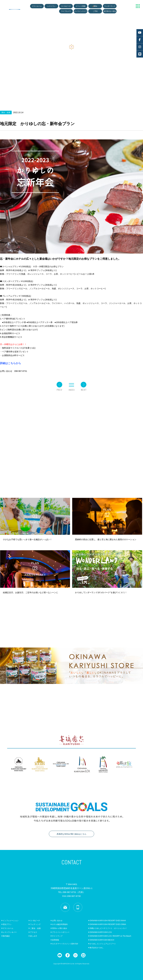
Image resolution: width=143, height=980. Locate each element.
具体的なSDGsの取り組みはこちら (71, 834)
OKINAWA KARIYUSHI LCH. (100, 932)
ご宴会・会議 (35, 928)
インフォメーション (10, 921)
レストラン (51, 6)
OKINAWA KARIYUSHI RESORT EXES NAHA (107, 921)
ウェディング (35, 924)
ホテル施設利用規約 (59, 924)
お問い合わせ (57, 921)
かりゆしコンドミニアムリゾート (102, 944)
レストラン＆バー (9, 932)
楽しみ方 (33, 936)
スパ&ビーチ (34, 921)
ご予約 (95, 11)
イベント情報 (81, 6)
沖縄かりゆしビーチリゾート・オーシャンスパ (107, 928)
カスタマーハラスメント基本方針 (64, 944)
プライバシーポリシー (60, 932)
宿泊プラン (6, 924)
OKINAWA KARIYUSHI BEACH (101, 940)
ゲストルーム (37, 6)
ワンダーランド (110, 6)
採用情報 (55, 940)
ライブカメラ (66, 11)
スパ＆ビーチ (66, 6)
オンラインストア (81, 11)
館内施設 (6, 936)
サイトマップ (57, 936)
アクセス (33, 932)
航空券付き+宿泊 (110, 11)
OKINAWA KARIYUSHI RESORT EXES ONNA (107, 924)
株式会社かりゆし (96, 948)
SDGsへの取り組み (59, 928)
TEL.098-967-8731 (71, 892)
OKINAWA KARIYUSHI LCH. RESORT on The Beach (110, 936)
